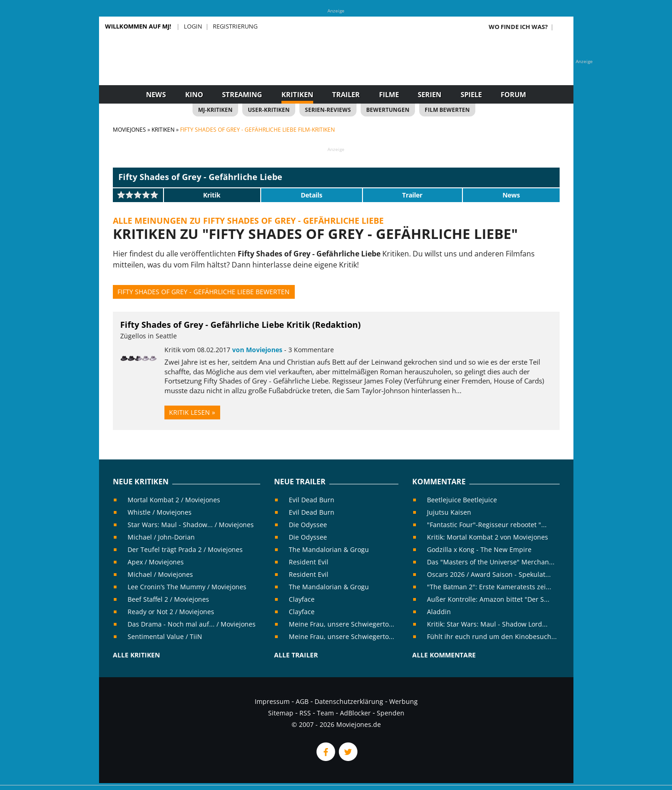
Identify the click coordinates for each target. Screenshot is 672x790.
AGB (302, 701)
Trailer (346, 94)
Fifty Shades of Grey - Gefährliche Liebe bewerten (204, 292)
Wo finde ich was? (518, 27)
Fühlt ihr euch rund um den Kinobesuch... (492, 636)
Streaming (242, 94)
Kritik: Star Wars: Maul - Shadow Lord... (487, 624)
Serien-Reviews (328, 110)
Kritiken (297, 94)
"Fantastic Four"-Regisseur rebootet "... (487, 525)
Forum (513, 94)
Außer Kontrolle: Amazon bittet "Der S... (488, 599)
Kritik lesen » (192, 412)
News (156, 94)
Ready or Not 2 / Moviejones (171, 612)
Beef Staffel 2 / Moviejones (168, 599)
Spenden (391, 713)
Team (325, 713)
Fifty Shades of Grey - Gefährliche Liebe (200, 177)
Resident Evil (309, 562)
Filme (389, 94)
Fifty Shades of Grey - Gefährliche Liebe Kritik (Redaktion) (240, 325)
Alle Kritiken (136, 655)
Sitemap (281, 713)
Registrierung (235, 26)
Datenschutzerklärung (349, 701)
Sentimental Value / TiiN (165, 636)
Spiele (471, 94)
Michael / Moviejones (160, 574)
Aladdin (439, 612)
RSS (305, 713)
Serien (429, 94)
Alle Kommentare (444, 655)
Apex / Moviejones (156, 562)
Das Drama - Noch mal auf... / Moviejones (192, 624)
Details (312, 195)
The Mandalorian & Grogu (329, 549)
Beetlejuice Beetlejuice (462, 500)
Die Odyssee (308, 525)
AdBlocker (355, 713)
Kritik (212, 195)
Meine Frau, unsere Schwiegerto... (342, 624)
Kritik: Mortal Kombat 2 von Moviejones (488, 537)
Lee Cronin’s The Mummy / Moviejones (187, 587)
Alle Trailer (296, 655)
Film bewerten (447, 110)
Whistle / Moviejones (160, 512)
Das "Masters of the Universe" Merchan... (491, 562)
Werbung (403, 701)
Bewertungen (388, 110)
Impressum (272, 701)
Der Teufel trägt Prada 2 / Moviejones (185, 549)
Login (193, 26)
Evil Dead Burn (312, 500)
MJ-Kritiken (215, 110)
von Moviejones (257, 350)
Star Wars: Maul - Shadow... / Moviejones (191, 525)
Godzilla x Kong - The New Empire (479, 549)
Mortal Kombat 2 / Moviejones (174, 500)
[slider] (138, 195)
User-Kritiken (269, 110)
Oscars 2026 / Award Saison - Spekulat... (489, 574)
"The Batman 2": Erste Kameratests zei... (489, 587)
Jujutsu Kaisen (449, 512)
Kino (194, 94)
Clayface (302, 599)
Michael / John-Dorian (161, 537)
